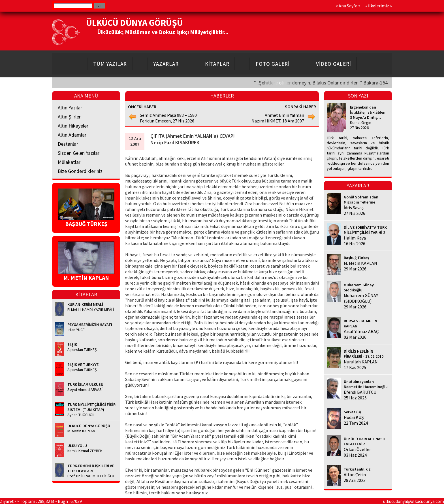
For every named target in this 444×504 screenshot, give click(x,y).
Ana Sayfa (348, 6)
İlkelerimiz (379, 6)
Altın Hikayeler (73, 126)
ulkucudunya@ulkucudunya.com (414, 501)
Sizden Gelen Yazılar (79, 153)
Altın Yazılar (70, 108)
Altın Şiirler (69, 117)
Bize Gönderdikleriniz (80, 171)
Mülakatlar (69, 162)
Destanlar (68, 144)
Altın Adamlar (72, 135)
